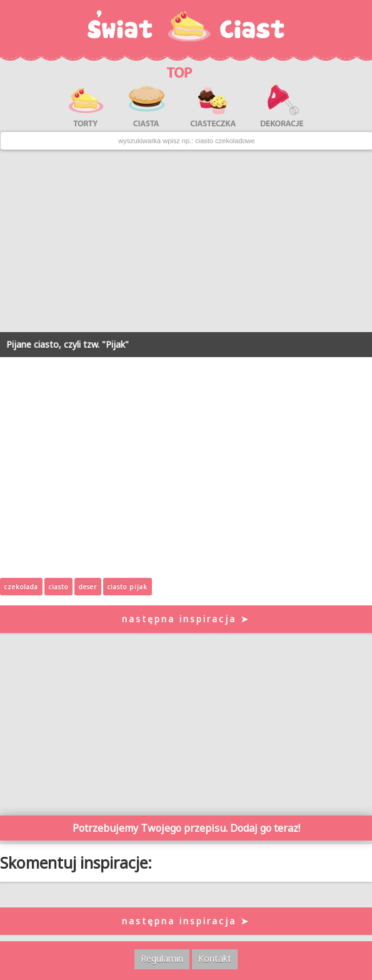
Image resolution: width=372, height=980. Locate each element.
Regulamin (162, 958)
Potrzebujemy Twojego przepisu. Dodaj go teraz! (186, 828)
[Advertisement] (186, 241)
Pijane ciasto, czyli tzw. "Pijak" (68, 344)
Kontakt (215, 958)
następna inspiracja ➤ (186, 619)
